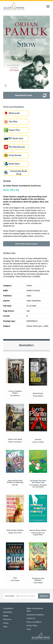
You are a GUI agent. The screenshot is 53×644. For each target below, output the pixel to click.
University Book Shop (19, 173)
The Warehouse (17, 147)
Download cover (24, 95)
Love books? (10, 596)
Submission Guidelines (35, 615)
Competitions (8, 608)
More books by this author (27, 244)
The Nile (13, 122)
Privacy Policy (32, 626)
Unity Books (15, 155)
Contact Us (31, 618)
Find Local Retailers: (14, 107)
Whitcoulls (14, 113)
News (5, 627)
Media (5, 616)
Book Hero (14, 164)
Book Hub (18, 138)
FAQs (29, 629)
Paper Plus (14, 130)
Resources (7, 619)
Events (6, 623)
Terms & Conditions (34, 622)
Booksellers (8, 612)
